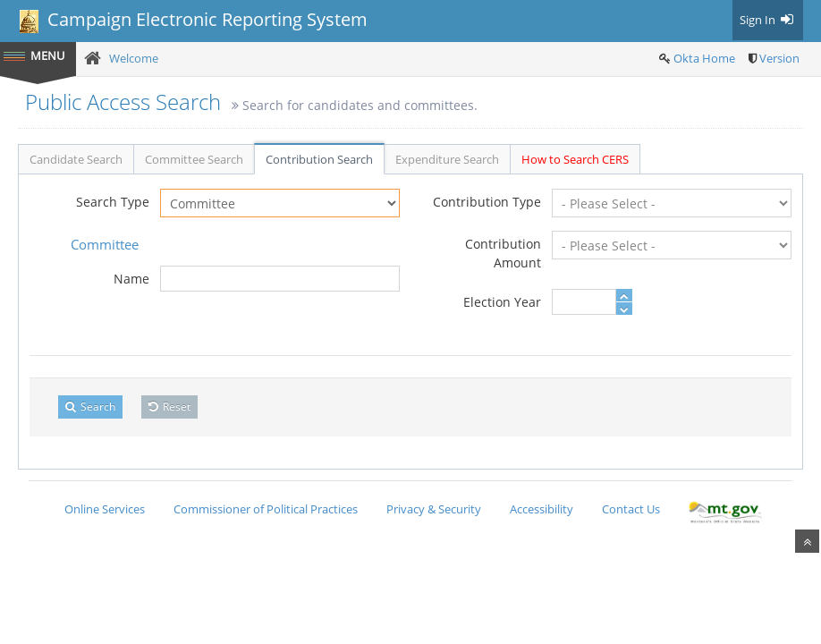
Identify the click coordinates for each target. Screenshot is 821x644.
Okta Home (704, 58)
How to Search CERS (575, 159)
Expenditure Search (447, 159)
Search (90, 407)
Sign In (768, 20)
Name (131, 279)
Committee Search (194, 159)
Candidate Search (76, 159)
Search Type (113, 202)
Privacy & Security (434, 509)
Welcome (134, 58)
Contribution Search (319, 159)
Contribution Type (487, 202)
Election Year (502, 302)
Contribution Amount (503, 253)
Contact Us (631, 509)
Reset (169, 407)
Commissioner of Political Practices (266, 509)
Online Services (105, 509)
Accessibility (542, 509)
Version (779, 58)
